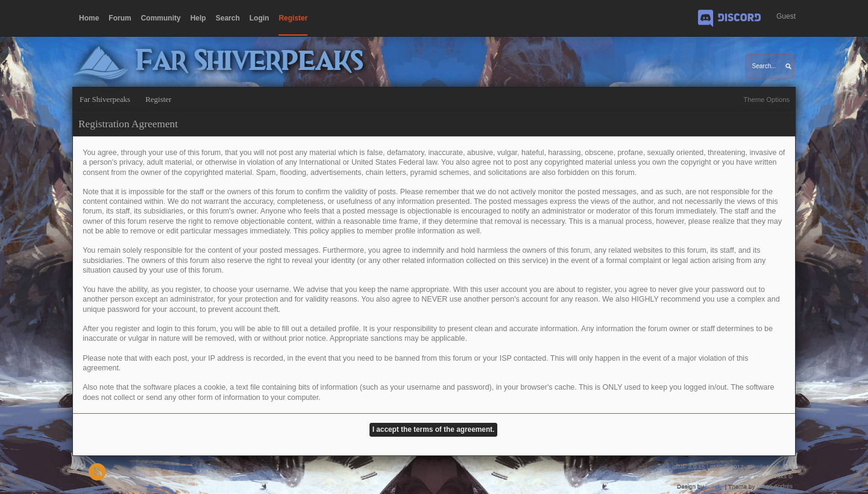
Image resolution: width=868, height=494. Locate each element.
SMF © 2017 (726, 467)
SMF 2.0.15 (690, 467)
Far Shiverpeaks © (768, 476)
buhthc (714, 486)
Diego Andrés (775, 486)
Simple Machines (770, 467)
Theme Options (766, 100)
